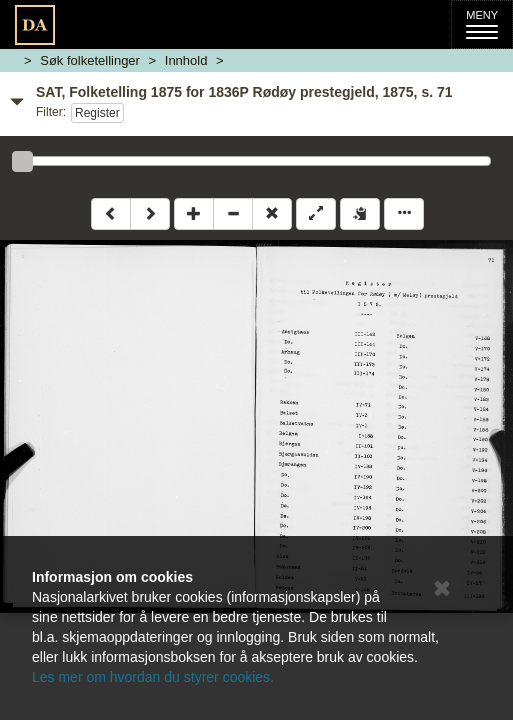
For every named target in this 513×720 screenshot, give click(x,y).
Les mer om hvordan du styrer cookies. (153, 677)
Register (97, 113)
